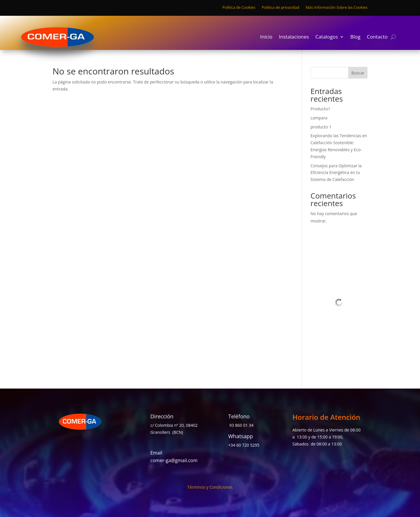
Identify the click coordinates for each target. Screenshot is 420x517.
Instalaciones (294, 37)
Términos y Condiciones (210, 488)
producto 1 (321, 127)
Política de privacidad (281, 8)
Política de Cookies (239, 8)
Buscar (358, 73)
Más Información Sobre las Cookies (337, 8)
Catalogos (327, 37)
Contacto (377, 37)
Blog (355, 37)
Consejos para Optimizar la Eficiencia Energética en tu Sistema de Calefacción (336, 173)
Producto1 (321, 109)
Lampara (319, 118)
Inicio (266, 37)
